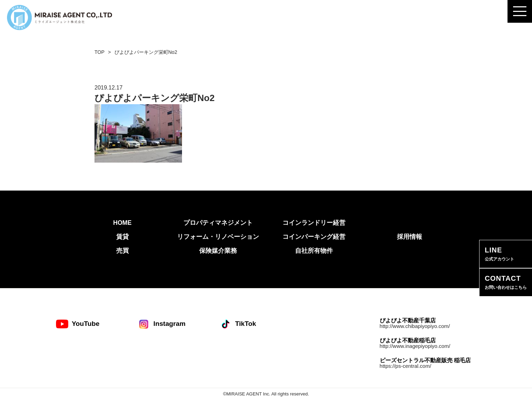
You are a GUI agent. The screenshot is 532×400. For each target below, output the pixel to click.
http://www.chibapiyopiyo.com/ (415, 326)
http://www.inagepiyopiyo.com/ (415, 346)
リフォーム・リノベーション (218, 237)
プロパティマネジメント (218, 223)
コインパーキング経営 (314, 237)
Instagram (162, 324)
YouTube (78, 324)
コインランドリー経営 (314, 223)
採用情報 (409, 237)
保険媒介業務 (218, 251)
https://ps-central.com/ (406, 366)
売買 (122, 251)
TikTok (238, 324)
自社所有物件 (314, 251)
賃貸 (122, 237)
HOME (122, 223)
